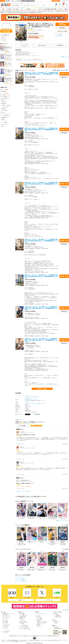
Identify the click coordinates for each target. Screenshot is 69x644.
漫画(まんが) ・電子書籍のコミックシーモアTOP (10, 11)
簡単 (58, 70)
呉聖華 (25, 545)
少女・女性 (16, 9)
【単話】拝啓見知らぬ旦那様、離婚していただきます (8, 79)
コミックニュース (5, 121)
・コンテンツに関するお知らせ (25, 629)
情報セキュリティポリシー (28, 636)
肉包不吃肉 (19, 545)
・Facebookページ (57, 622)
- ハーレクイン (5, 624)
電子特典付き (28, 398)
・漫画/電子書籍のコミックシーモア (8, 614)
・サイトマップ (39, 626)
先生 (31, 400)
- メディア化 (5, 627)
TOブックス (34, 11)
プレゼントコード (5, 124)
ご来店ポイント (21, 600)
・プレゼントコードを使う (24, 627)
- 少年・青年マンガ (6, 615)
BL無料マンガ (4, 100)
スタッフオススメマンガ (6, 114)
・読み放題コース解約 (23, 622)
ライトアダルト (66, 9)
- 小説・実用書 (5, 622)
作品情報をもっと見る (65, 57)
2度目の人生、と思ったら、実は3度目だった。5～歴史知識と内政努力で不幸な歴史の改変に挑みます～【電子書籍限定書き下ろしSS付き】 (41, 276)
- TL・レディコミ (5, 619)
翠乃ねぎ (61, 545)
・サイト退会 (21, 624)
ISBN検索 (50, 636)
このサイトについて (45, 636)
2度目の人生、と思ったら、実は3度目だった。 (47, 11)
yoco (22, 545)
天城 (51, 545)
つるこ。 (6, 50)
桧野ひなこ (33, 28)
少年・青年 (9, 9)
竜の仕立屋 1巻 (63, 544)
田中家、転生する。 (8, 63)
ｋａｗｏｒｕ (8, 65)
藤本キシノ (34, 570)
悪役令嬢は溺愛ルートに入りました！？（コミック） (8, 56)
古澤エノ (53, 545)
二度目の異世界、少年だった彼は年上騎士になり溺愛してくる (8, 72)
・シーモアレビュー (5, 632)
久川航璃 (10, 81)
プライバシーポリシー (20, 636)
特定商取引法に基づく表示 (37, 636)
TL (35, 9)
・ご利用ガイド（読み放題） (41, 623)
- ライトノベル (5, 620)
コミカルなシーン (36, 400)
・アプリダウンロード (40, 614)
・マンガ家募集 (56, 615)
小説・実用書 (47, 9)
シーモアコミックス (28, 9)
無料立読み (22, 542)
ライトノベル (41, 9)
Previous (16, 535)
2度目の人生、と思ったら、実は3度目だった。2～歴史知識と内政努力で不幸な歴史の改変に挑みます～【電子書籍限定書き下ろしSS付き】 (41, 130)
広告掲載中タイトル (5, 118)
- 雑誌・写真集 (5, 621)
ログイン (64, 1)
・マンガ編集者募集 (57, 616)
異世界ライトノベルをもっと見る (63, 521)
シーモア (3, 1)
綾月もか (6, 74)
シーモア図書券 (4, 123)
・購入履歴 (21, 618)
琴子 (9, 74)
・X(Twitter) (55, 623)
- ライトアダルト (5, 629)
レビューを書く (31, 31)
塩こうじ (34, 542)
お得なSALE (4, 102)
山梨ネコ (30, 570)
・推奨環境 (38, 625)
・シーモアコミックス (57, 617)
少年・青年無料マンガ (5, 98)
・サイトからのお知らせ (23, 628)
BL (22, 9)
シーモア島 (18, 1)
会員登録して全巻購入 (42, 389)
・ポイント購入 (22, 615)
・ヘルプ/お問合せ (39, 619)
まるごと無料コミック (5, 95)
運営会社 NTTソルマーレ (56, 636)
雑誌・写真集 (53, 9)
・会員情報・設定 (22, 617)
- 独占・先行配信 (5, 626)
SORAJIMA (7, 51)
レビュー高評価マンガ (6, 116)
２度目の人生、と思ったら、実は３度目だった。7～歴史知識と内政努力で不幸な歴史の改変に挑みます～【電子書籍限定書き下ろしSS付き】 (41, 340)
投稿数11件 (35, 30)
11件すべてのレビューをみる (23, 491)
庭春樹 (64, 545)
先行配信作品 (4, 104)
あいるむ (6, 82)
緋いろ (44, 570)
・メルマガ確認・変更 (23, 616)
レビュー (13, 1)
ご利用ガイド (4, 37)
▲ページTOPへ (66, 610)
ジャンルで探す (16, 5)
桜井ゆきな (41, 570)
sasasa (42, 542)
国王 (28, 400)
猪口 (10, 64)
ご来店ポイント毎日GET (6, 105)
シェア (32, 414)
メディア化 (60, 9)
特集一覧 (3, 112)
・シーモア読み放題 (5, 631)
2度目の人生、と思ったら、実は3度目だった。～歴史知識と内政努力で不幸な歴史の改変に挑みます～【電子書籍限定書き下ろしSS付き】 (41, 74)
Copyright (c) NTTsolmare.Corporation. (34, 643)
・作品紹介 (55, 614)
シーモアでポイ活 (5, 107)
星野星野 (30, 542)
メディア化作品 (4, 111)
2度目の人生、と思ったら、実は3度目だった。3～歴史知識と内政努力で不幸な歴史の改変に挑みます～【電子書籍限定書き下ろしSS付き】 (41, 184)
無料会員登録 (56, 1)
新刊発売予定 (4, 91)
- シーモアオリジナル (6, 625)
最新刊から (67, 70)
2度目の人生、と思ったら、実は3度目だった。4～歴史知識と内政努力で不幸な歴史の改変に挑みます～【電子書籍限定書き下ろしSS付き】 (41, 241)
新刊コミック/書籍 (4, 90)
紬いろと (6, 81)
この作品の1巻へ (60, 34)
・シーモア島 (38, 618)
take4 (29, 28)
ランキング (4, 93)
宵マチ (8, 58)
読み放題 (8, 1)
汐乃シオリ (9, 59)
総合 (3, 9)
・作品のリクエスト (40, 624)
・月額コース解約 (22, 621)
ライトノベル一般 (27, 60)
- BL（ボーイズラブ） (6, 617)
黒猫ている (62, 570)
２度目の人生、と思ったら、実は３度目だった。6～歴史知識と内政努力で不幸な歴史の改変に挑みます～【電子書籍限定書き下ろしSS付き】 (41, 308)
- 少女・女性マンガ (6, 616)
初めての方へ (4, 39)
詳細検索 (3, 119)
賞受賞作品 (3, 109)
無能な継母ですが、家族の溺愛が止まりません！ (8, 48)
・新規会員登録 (22, 613)
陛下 (26, 400)
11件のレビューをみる (31, 424)
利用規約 (14, 636)
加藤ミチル (7, 64)
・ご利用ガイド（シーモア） (41, 621)
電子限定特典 (19, 60)
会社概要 (11, 636)
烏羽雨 (54, 570)
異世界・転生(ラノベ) (38, 60)
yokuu (51, 570)
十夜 (5, 58)
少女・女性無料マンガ (5, 97)
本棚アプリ (3, 126)
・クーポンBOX (22, 619)
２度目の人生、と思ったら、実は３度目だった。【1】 (35, 404)
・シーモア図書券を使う (23, 625)
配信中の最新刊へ (60, 36)
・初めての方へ (39, 620)
